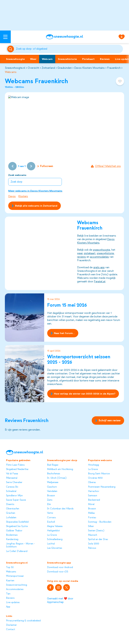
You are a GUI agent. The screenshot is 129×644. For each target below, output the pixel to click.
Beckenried (94, 500)
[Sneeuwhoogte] (64, 37)
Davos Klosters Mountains (89, 68)
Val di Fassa (12, 474)
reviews (82, 257)
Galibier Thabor (14, 531)
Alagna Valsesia (55, 526)
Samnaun (93, 496)
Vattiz (50, 513)
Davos (12, 196)
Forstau (92, 517)
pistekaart (90, 253)
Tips (8, 594)
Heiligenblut (53, 531)
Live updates (13, 602)
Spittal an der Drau (98, 539)
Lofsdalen (11, 517)
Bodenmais (12, 535)
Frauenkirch (114, 68)
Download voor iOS (58, 572)
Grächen (11, 513)
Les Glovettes (55, 548)
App (8, 607)
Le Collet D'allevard (17, 551)
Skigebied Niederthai (17, 469)
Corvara (51, 517)
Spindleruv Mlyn (14, 496)
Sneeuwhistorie (67, 59)
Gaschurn (52, 487)
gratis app (99, 267)
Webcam (47, 59)
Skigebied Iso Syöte (17, 526)
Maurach (93, 535)
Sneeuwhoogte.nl (15, 68)
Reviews (105, 59)
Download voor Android (60, 567)
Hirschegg (93, 465)
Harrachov (94, 491)
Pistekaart (88, 59)
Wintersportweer (15, 576)
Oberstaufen (13, 509)
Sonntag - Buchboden (100, 522)
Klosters (23, 196)
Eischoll (51, 522)
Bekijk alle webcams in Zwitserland (34, 206)
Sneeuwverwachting (17, 585)
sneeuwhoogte (102, 250)
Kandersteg (12, 539)
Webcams (11, 72)
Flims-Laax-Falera (15, 465)
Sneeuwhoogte (15, 59)
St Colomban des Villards (60, 509)
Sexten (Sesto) (96, 531)
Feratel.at (100, 282)
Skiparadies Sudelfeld (17, 522)
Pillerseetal (12, 478)
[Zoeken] (69, 49)
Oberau (92, 482)
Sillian (91, 526)
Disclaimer (11, 625)
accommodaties (100, 257)
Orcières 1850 (95, 478)
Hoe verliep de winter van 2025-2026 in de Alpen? (83, 394)
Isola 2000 (94, 544)
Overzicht (33, 68)
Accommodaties (15, 589)
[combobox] (69, 49)
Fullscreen (45, 166)
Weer (33, 59)
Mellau (91, 513)
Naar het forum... (63, 333)
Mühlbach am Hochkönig (60, 469)
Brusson (51, 496)
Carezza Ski (12, 487)
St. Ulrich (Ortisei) (57, 478)
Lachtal (51, 544)
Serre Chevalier (14, 482)
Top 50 (10, 567)
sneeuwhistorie (105, 253)
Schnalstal (11, 491)
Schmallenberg (55, 539)
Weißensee (53, 482)
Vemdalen (52, 491)
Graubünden (65, 68)
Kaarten (10, 581)
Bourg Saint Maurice (99, 474)
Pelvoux (92, 548)
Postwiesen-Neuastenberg (102, 487)
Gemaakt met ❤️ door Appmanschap (60, 600)
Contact (11, 629)
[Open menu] (5, 37)
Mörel (91, 504)
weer (80, 253)
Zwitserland (48, 68)
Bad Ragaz (53, 465)
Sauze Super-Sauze (16, 500)
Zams (50, 500)
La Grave (52, 535)
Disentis (10, 504)
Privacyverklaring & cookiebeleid (23, 621)
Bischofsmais (53, 474)
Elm (49, 504)
